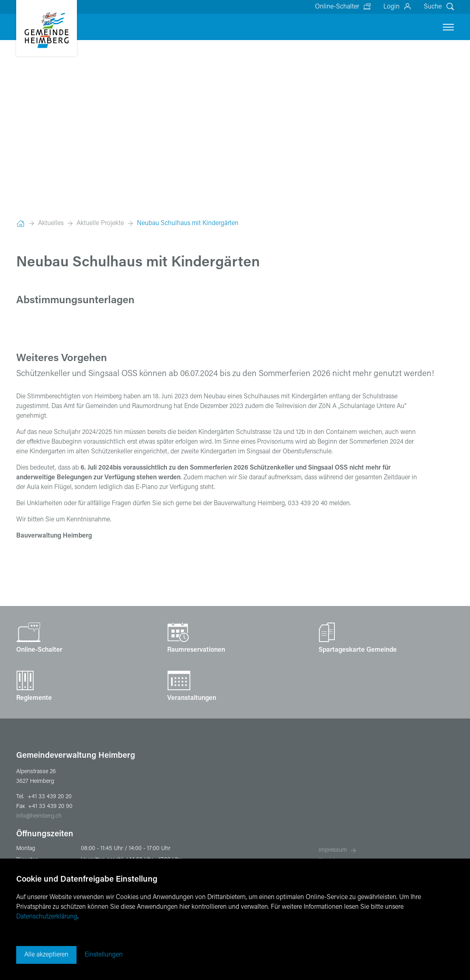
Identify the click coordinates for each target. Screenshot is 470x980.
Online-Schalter (337, 7)
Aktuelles (51, 223)
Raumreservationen (196, 650)
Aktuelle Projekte (100, 223)
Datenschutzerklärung (47, 917)
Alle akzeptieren (46, 955)
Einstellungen (104, 955)
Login (391, 7)
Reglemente (34, 698)
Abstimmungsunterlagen (75, 301)
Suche (433, 7)
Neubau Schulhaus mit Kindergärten (188, 223)
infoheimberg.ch (39, 816)
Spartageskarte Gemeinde (358, 650)
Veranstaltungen (192, 698)
